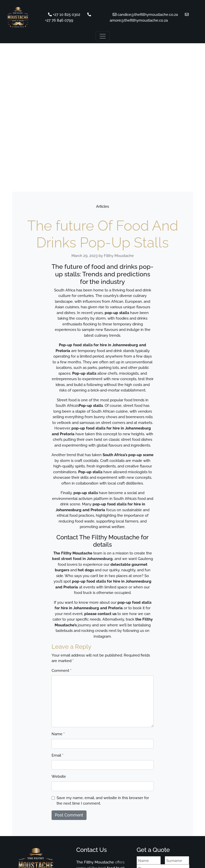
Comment (61, 671)
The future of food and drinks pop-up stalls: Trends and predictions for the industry (102, 274)
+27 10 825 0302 (64, 15)
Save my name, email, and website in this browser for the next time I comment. (103, 801)
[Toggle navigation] (103, 36)
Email (57, 755)
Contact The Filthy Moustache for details (102, 541)
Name (58, 734)
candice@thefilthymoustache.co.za (146, 15)
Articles (102, 206)
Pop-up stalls (91, 406)
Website (59, 776)
